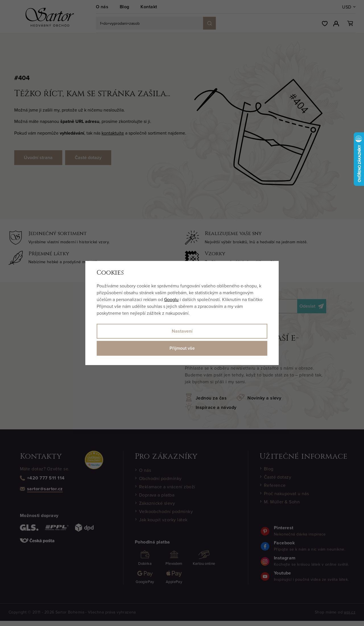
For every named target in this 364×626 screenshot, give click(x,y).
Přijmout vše (182, 348)
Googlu (171, 299)
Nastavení (182, 331)
